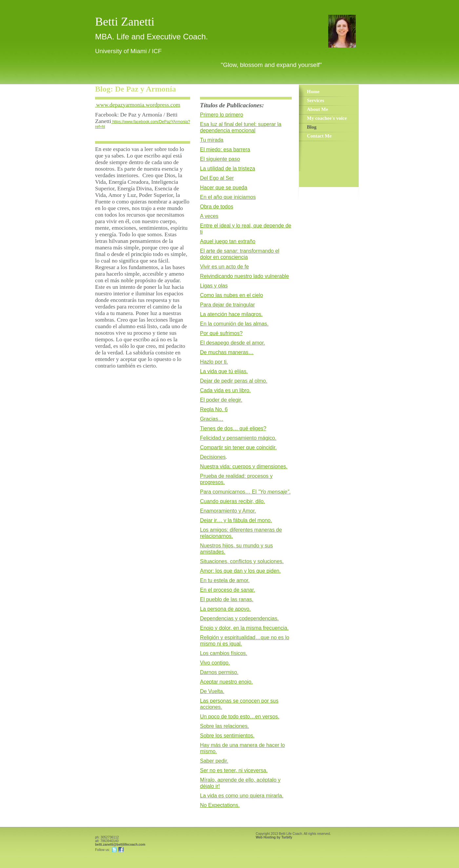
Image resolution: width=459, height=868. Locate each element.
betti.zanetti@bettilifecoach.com (120, 845)
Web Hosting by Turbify (274, 837)
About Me (318, 109)
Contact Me (319, 136)
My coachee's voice (327, 118)
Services (315, 100)
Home (313, 92)
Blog (312, 127)
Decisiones (213, 457)
